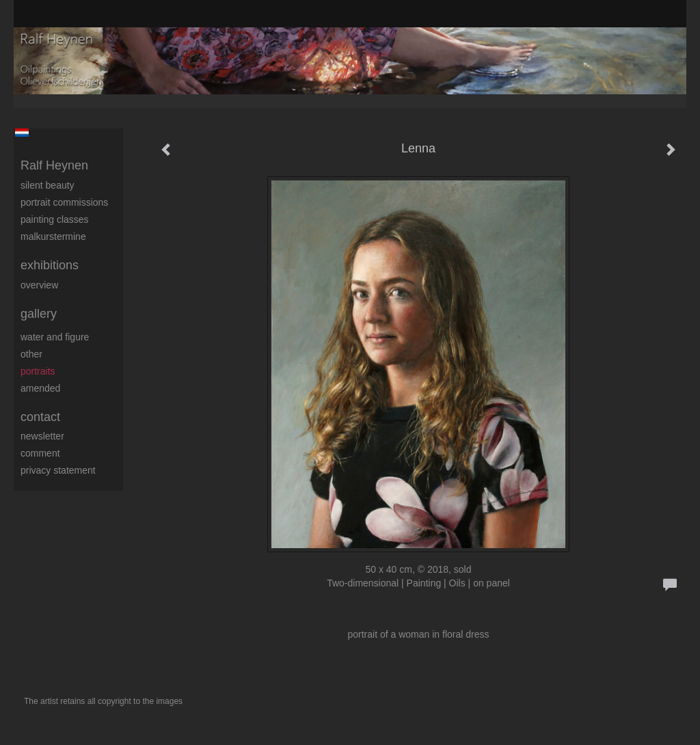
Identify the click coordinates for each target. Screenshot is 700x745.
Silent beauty (48, 185)
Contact (40, 417)
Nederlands (22, 133)
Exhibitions (50, 265)
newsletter (42, 436)
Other (31, 354)
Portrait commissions (64, 202)
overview (39, 285)
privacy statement (58, 470)
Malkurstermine (53, 236)
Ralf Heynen (54, 165)
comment (40, 453)
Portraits (38, 371)
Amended (40, 388)
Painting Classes (55, 219)
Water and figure (55, 337)
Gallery (39, 314)
